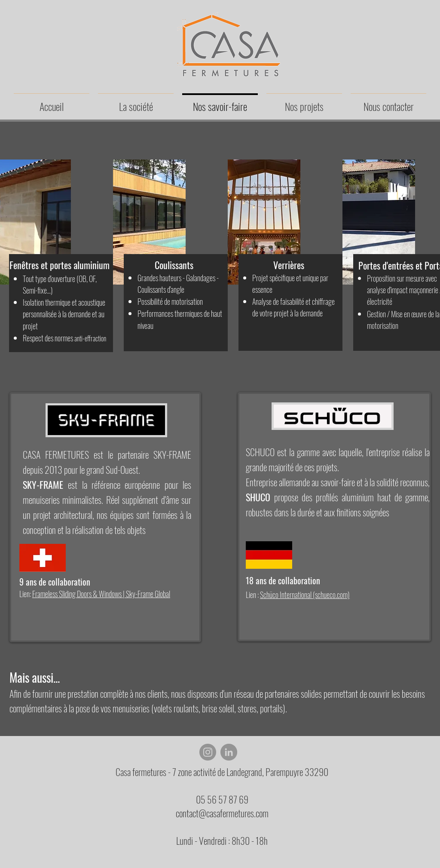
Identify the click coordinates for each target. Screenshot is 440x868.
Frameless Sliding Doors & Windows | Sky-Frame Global (101, 594)
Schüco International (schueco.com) (305, 595)
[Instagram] (208, 752)
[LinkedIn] (229, 752)
